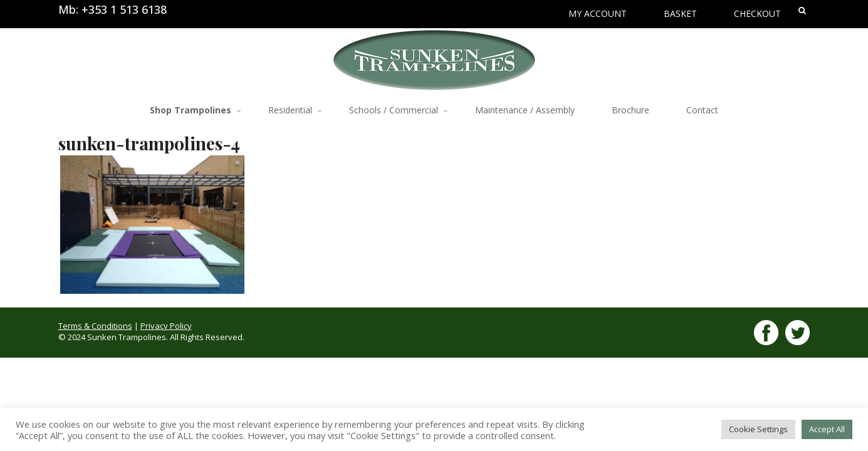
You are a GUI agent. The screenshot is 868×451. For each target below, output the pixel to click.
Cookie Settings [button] (758, 429)
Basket (680, 13)
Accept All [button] (827, 429)
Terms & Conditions (95, 326)
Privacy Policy (166, 326)
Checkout (757, 13)
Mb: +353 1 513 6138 (112, 9)
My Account (598, 13)
